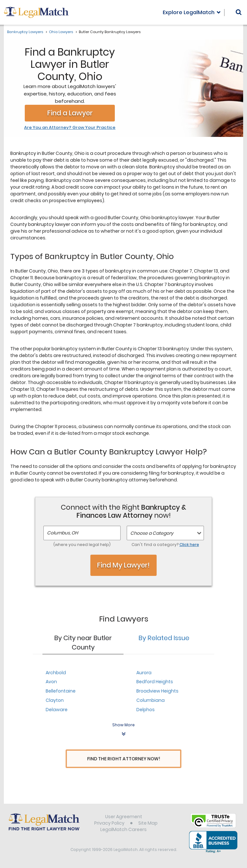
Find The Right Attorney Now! (124, 759)
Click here (189, 545)
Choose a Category (152, 533)
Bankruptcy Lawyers (25, 32)
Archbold (56, 673)
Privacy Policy (109, 824)
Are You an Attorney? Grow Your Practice (70, 128)
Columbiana (151, 700)
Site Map (148, 824)
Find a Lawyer (70, 113)
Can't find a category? (165, 545)
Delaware (57, 710)
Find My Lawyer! (123, 565)
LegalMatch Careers (123, 830)
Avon (51, 682)
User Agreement (124, 818)
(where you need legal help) (82, 545)
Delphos (146, 710)
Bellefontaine (61, 691)
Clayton (55, 700)
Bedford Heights (155, 682)
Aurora (144, 673)
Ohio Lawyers (61, 32)
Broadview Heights (157, 691)
